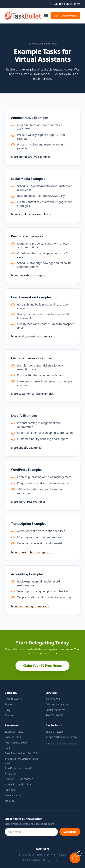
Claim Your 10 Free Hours (42, 666)
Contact (10, 715)
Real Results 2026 (16, 742)
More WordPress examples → (30, 502)
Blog (8, 710)
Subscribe (70, 832)
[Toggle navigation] (46, 16)
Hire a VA (10, 774)
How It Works (13, 699)
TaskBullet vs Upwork (18, 768)
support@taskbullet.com (61, 737)
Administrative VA (57, 704)
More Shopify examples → (28, 448)
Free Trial (10, 790)
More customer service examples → (34, 394)
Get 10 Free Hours (65, 15)
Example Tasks (14, 732)
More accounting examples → (30, 606)
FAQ (7, 748)
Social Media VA (56, 710)
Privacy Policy (27, 855)
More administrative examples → (32, 157)
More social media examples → (31, 214)
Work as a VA (13, 795)
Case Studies (13, 737)
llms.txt (9, 801)
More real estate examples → (30, 275)
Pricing (9, 704)
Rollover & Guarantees (19, 779)
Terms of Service (46, 855)
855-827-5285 (54, 732)
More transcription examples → (31, 552)
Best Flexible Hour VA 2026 (22, 753)
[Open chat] (75, 858)
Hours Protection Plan (19, 784)
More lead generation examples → (33, 336)
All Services (53, 699)
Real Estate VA (55, 715)
